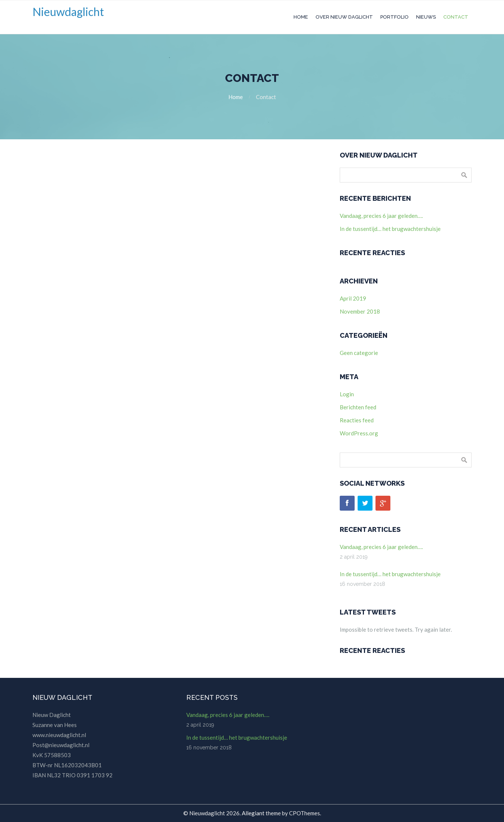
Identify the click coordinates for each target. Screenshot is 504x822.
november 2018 (360, 311)
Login (347, 394)
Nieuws (426, 17)
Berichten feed (358, 407)
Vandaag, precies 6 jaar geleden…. (381, 216)
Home (301, 17)
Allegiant (253, 813)
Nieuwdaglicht (68, 12)
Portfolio (394, 17)
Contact (456, 17)
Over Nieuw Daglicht (344, 17)
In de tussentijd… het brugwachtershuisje (390, 229)
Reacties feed (357, 420)
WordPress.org (359, 433)
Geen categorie (359, 353)
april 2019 (353, 298)
